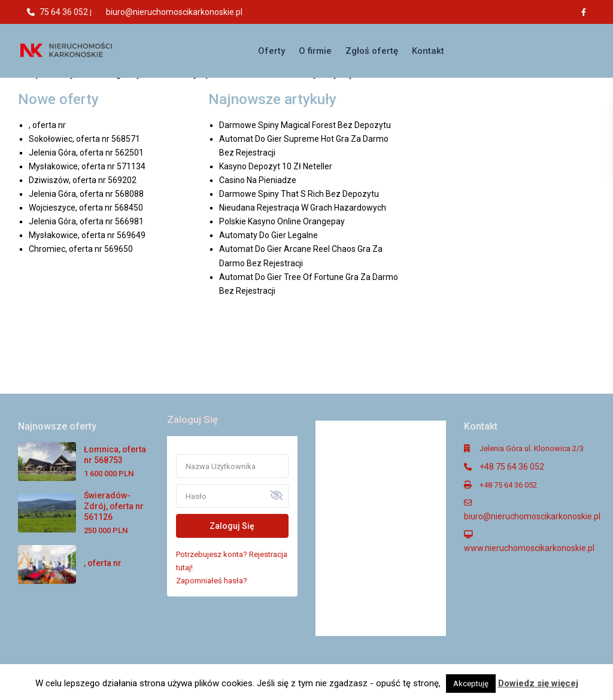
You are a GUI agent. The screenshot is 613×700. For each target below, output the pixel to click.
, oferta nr (47, 125)
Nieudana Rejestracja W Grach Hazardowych (303, 208)
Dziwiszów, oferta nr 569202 (83, 180)
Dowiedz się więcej (538, 683)
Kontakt (428, 51)
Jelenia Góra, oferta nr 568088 (86, 194)
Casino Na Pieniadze (258, 180)
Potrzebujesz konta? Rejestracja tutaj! (232, 561)
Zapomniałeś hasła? (212, 581)
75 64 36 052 (64, 12)
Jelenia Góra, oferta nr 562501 (86, 153)
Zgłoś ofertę (372, 51)
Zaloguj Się (232, 526)
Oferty (271, 51)
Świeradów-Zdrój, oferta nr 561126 (114, 506)
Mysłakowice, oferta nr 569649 (87, 235)
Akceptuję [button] (471, 684)
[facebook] (587, 12)
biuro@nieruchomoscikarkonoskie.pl (174, 12)
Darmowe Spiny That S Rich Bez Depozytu (299, 194)
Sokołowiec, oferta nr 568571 (84, 139)
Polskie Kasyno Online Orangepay (282, 221)
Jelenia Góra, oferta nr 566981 (86, 221)
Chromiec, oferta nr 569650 (81, 249)
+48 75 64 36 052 (512, 467)
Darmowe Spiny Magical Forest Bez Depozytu (305, 125)
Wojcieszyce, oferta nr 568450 (86, 208)
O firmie (315, 51)
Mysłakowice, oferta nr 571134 (87, 166)
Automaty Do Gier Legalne (268, 235)
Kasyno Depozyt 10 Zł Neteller (276, 166)
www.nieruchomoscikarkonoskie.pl (529, 548)
